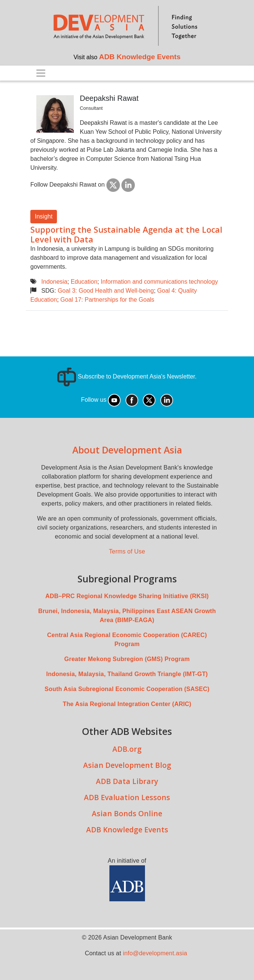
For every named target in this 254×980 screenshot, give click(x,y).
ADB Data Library (127, 781)
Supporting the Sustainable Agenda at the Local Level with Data (126, 234)
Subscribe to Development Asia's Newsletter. (127, 376)
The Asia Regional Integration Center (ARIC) (127, 704)
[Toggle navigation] (41, 73)
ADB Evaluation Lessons (127, 797)
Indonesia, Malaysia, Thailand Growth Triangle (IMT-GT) (127, 674)
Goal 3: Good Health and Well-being (106, 291)
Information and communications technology (159, 282)
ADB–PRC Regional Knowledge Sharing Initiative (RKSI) (127, 596)
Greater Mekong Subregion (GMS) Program (127, 659)
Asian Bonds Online (127, 813)
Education (84, 282)
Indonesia (54, 282)
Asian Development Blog (127, 765)
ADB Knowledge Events (140, 57)
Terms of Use (127, 551)
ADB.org (127, 749)
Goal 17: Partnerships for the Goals (107, 300)
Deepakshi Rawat (109, 98)
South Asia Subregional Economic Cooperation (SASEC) (127, 689)
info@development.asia (155, 953)
